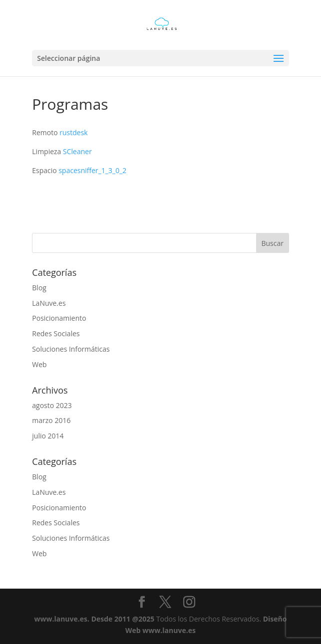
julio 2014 (48, 436)
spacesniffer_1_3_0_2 (92, 170)
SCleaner (77, 151)
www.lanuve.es (61, 619)
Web (39, 364)
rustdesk (73, 132)
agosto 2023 (52, 405)
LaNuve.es (49, 303)
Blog (39, 288)
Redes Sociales (56, 333)
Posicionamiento (59, 318)
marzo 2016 (51, 420)
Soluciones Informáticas (71, 349)
